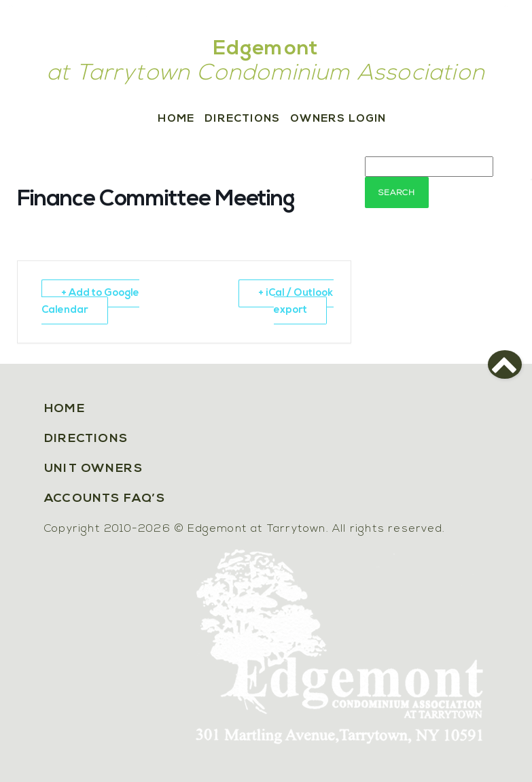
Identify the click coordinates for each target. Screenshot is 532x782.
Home (176, 119)
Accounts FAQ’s (105, 499)
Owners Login (338, 119)
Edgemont (266, 49)
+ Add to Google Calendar (90, 302)
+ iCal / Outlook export (296, 302)
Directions (242, 119)
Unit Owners (93, 469)
